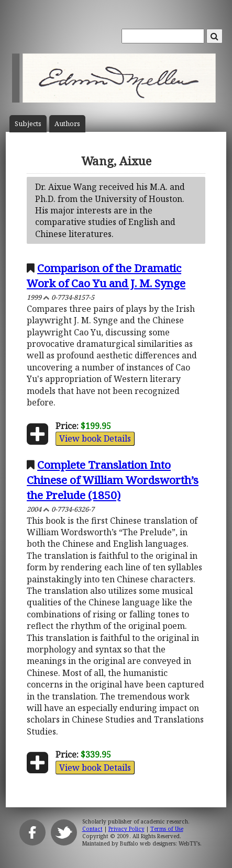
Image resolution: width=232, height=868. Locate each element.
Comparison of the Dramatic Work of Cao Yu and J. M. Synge (106, 275)
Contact (92, 829)
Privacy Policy (126, 829)
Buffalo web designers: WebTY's (160, 843)
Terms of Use (167, 829)
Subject (28, 124)
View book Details (95, 438)
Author (67, 124)
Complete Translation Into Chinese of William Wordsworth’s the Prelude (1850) (113, 480)
